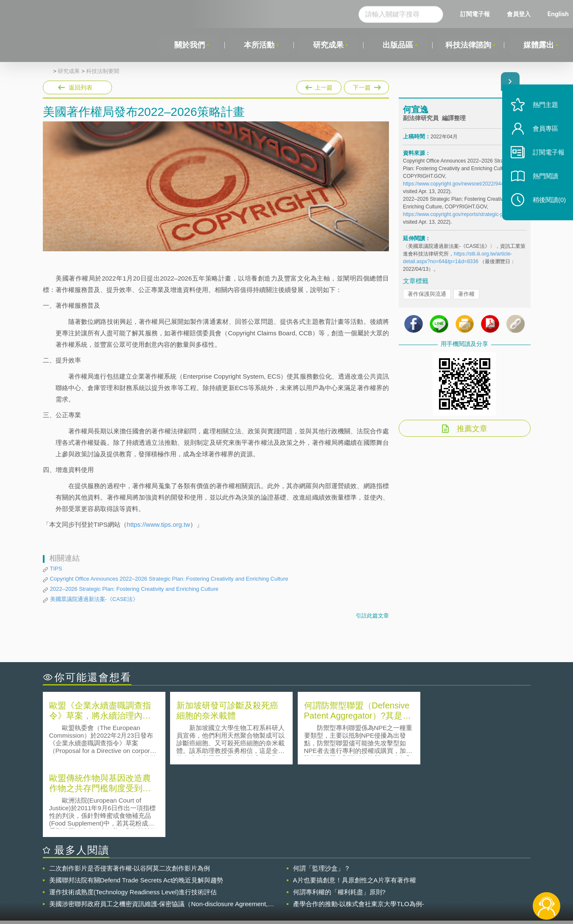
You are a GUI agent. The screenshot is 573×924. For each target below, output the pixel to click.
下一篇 (366, 86)
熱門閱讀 (544, 178)
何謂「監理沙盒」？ (322, 796)
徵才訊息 (341, 877)
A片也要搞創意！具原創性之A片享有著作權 (355, 807)
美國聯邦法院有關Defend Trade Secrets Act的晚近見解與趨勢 (136, 807)
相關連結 (457, 877)
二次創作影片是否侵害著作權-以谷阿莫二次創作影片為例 (130, 796)
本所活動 (259, 45)
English (558, 14)
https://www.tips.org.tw (158, 524)
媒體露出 (539, 45)
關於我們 (190, 45)
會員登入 (519, 14)
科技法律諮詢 (468, 45)
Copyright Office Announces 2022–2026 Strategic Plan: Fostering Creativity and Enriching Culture (169, 579)
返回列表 (81, 87)
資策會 (408, 877)
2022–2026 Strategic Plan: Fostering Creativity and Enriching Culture (134, 589)
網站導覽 (341, 889)
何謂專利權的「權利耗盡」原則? (339, 819)
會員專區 (544, 131)
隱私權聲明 (292, 877)
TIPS (56, 569)
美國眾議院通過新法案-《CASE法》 (94, 599)
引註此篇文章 (372, 616)
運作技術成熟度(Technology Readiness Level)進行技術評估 (133, 819)
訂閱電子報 (475, 14)
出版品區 (397, 45)
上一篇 (319, 86)
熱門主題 (544, 107)
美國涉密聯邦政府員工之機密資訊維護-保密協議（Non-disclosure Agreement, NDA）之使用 (159, 831)
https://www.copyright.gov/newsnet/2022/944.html (459, 184)
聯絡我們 (289, 889)
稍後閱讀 (548, 202)
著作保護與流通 (427, 294)
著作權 (466, 294)
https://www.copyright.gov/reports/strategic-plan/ (457, 214)
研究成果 (328, 45)
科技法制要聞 (103, 71)
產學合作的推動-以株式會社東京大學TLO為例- (359, 831)
